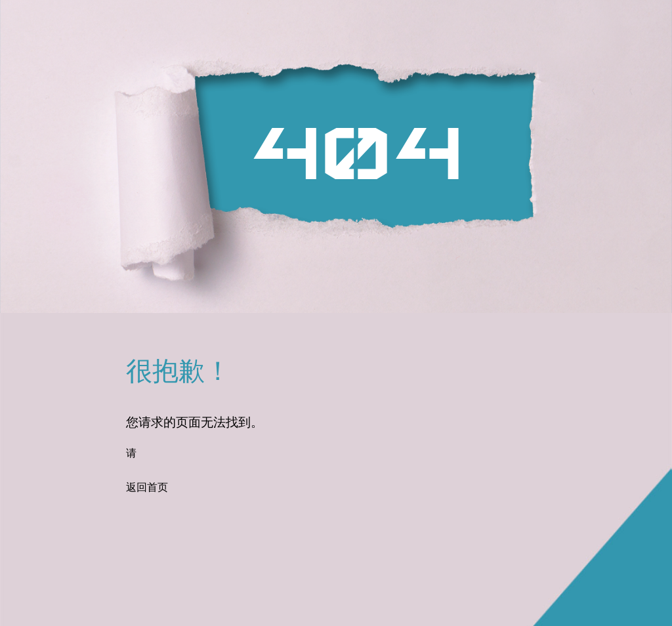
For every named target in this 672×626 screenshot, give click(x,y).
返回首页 (147, 488)
